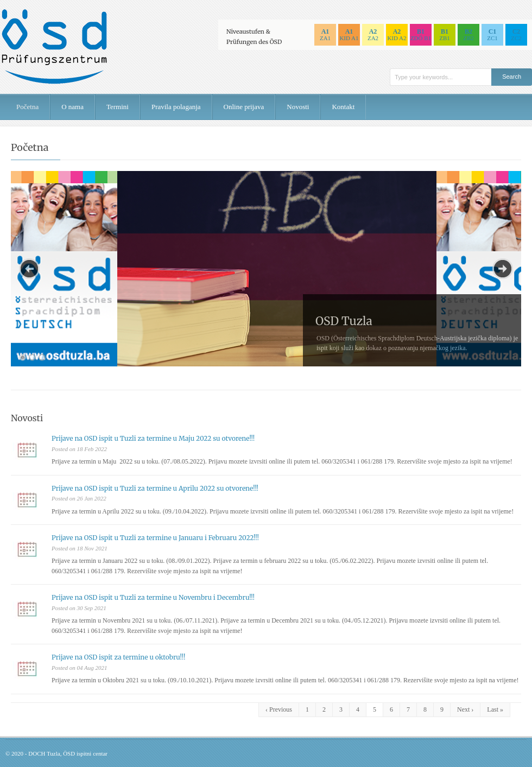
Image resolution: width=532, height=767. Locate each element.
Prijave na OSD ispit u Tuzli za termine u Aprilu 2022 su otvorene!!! (155, 488)
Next (503, 269)
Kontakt (343, 107)
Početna (27, 107)
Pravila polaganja (176, 107)
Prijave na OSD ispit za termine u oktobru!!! (118, 657)
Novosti (298, 107)
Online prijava (244, 107)
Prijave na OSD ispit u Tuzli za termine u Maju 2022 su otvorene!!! (153, 438)
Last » (495, 709)
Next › (465, 709)
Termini (118, 107)
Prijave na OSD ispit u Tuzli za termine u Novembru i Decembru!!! (153, 597)
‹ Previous (279, 709)
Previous (29, 269)
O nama (72, 107)
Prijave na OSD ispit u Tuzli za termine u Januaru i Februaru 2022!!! (155, 538)
